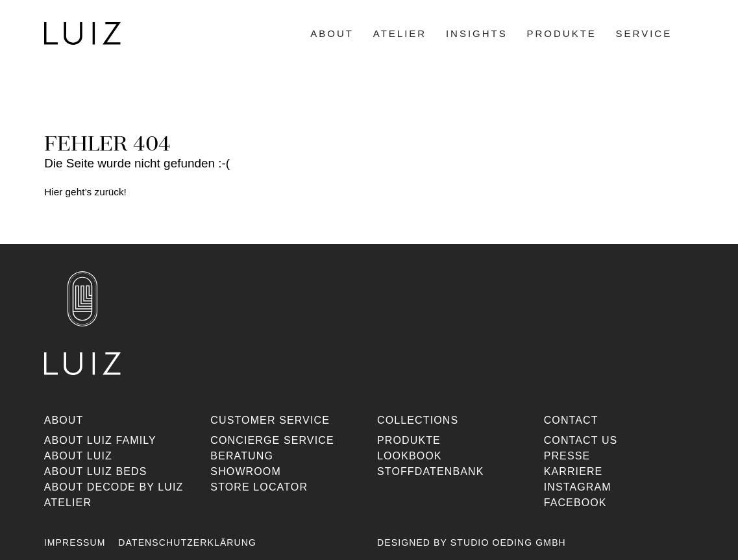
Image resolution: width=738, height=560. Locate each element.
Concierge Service (273, 440)
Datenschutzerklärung (188, 542)
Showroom (246, 471)
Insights (476, 33)
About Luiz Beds (96, 471)
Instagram (577, 487)
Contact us (580, 440)
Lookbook (410, 456)
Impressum (75, 542)
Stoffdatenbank (430, 471)
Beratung (242, 456)
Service (644, 33)
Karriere (573, 471)
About (332, 33)
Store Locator (260, 487)
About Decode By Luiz (114, 487)
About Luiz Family (100, 440)
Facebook (575, 503)
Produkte (561, 33)
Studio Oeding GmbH (508, 542)
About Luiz (78, 456)
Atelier (399, 33)
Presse (567, 456)
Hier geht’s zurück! (85, 192)
